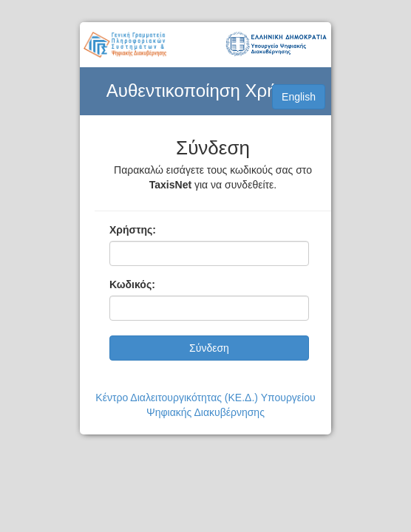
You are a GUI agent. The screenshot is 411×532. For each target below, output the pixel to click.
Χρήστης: (133, 230)
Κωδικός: (132, 284)
